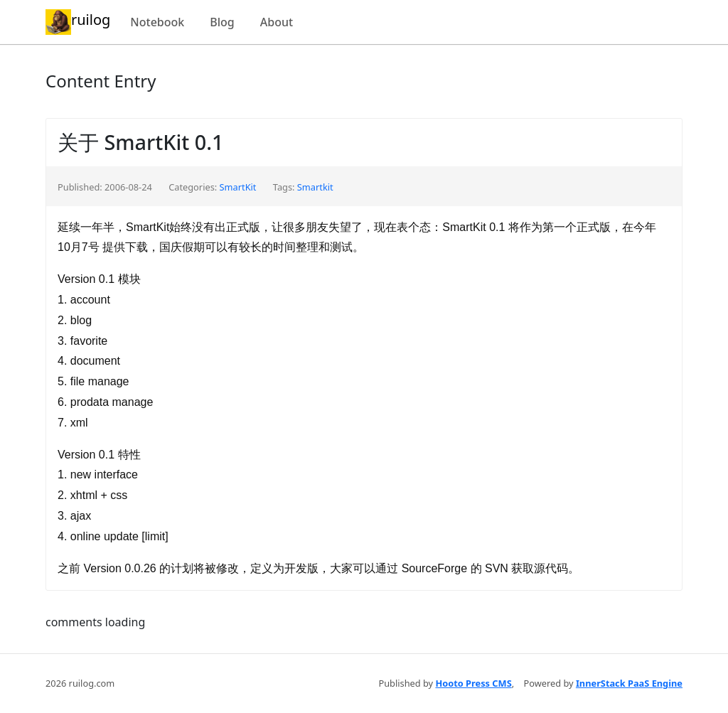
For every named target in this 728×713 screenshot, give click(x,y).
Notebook (157, 22)
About (277, 22)
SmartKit (238, 187)
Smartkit (315, 187)
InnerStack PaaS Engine (629, 683)
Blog (222, 22)
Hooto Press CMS (473, 683)
